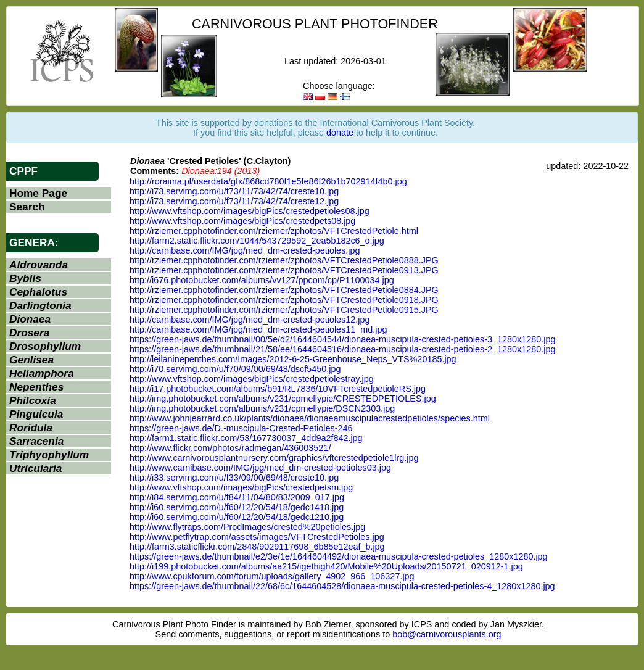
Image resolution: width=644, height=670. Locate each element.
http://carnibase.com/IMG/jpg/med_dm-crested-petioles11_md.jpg (258, 329)
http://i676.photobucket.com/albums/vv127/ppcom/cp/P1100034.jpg (262, 280)
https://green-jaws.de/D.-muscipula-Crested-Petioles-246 (241, 428)
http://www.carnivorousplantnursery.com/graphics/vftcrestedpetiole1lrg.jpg (274, 458)
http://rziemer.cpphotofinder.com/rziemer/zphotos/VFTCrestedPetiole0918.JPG (284, 300)
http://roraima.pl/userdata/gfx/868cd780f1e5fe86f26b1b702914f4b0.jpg (268, 181)
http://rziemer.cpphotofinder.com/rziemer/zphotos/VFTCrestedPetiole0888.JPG (284, 260)
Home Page (38, 193)
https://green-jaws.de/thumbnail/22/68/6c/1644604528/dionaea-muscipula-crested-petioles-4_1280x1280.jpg (342, 586)
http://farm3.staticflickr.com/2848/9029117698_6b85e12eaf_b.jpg (257, 547)
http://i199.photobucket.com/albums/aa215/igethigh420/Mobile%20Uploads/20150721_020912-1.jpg (326, 566)
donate (340, 133)
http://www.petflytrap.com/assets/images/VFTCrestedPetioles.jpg (257, 537)
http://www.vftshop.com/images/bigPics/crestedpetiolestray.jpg (252, 379)
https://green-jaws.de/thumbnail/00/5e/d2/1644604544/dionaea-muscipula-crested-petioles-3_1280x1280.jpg (342, 339)
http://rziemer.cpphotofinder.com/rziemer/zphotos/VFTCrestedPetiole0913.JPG (284, 270)
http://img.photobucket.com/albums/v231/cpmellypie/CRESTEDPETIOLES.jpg (283, 399)
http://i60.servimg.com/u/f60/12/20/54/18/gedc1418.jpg (237, 507)
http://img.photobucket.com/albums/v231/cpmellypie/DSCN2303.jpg (262, 408)
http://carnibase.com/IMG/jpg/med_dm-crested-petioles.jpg (245, 250)
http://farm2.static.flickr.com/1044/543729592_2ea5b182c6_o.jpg (257, 241)
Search (27, 207)
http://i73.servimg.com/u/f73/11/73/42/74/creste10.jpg (234, 191)
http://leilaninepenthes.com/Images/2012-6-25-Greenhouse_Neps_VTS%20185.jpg (293, 359)
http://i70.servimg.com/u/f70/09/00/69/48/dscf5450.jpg (235, 369)
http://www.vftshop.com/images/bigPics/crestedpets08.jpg (242, 221)
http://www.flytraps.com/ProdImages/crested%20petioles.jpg (247, 527)
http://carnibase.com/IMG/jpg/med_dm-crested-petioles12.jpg (250, 320)
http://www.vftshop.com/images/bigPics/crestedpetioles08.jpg (250, 211)
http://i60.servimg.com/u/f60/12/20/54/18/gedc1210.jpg (237, 517)
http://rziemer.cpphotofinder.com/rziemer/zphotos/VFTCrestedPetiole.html (274, 231)
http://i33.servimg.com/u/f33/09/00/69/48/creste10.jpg (234, 478)
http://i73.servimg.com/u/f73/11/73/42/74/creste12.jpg (234, 201)
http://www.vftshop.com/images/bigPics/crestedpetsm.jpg (241, 487)
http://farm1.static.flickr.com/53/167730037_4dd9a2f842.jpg (246, 438)
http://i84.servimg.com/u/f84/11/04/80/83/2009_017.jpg (237, 497)
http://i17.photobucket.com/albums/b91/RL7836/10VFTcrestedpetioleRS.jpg (278, 389)
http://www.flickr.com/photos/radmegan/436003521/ (230, 448)
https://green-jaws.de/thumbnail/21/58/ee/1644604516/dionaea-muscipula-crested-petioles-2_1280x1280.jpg (342, 349)
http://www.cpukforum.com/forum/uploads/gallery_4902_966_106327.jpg (272, 576)
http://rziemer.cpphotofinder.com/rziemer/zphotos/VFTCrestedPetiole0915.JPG (284, 310)
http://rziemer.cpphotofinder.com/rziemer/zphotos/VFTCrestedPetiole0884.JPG (284, 290)
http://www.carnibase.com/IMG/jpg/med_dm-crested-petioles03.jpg (260, 468)
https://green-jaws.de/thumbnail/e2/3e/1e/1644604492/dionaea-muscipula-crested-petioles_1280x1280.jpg (339, 556)
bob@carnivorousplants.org (447, 634)
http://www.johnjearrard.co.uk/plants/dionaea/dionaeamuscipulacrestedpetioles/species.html (310, 418)
